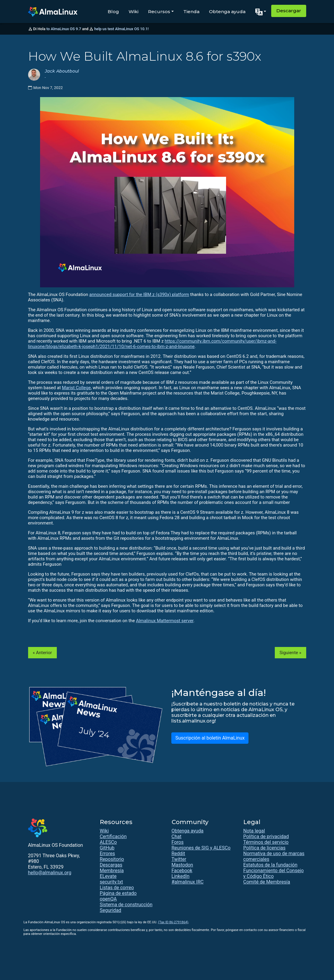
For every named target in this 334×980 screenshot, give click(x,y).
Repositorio (112, 859)
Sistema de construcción (126, 905)
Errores (107, 854)
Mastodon (182, 865)
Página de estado (118, 893)
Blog (113, 11)
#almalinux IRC (188, 882)
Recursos (159, 11)
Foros (178, 842)
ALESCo (108, 842)
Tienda (191, 11)
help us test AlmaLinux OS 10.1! (121, 29)
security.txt (112, 882)
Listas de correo (117, 888)
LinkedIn (181, 876)
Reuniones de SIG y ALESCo (201, 848)
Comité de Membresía (267, 882)
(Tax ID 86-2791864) (173, 922)
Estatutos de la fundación (270, 865)
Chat (177, 836)
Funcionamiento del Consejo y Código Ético (274, 873)
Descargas (111, 865)
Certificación (113, 836)
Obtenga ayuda (227, 11)
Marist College (76, 388)
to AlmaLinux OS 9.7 (64, 29)
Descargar (289, 11)
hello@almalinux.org (50, 873)
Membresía (112, 871)
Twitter (179, 859)
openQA (108, 899)
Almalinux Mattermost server (165, 621)
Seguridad (111, 910)
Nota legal (254, 831)
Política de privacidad (266, 836)
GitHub (107, 848)
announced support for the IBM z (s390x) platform (139, 295)
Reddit (179, 854)
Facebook (182, 871)
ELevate (108, 876)
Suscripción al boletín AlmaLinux (210, 738)
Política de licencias (264, 848)
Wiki (134, 11)
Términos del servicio (266, 842)
